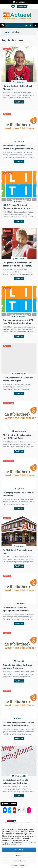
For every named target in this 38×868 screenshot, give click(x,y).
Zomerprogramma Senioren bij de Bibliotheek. (19, 494)
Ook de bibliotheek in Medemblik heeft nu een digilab (18, 379)
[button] (35, 826)
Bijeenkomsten (8, 403)
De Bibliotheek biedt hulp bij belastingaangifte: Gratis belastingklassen (16, 782)
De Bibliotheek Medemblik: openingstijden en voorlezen (16, 609)
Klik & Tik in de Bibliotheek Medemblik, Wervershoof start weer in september (17, 207)
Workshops (7, 173)
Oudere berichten (10, 804)
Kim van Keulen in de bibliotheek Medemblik (18, 88)
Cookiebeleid (14, 865)
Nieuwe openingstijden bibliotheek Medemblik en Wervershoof (19, 724)
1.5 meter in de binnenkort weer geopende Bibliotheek (17, 667)
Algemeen (7, 49)
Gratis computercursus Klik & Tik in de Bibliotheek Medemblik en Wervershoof (18, 322)
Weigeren (19, 855)
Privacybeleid (23, 865)
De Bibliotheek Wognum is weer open (17, 552)
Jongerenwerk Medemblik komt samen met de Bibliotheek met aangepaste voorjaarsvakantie (18, 264)
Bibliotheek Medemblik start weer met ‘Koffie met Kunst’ (18, 437)
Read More (19, 102)
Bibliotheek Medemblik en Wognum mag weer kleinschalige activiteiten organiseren (18, 147)
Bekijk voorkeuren (19, 861)
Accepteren (19, 850)
